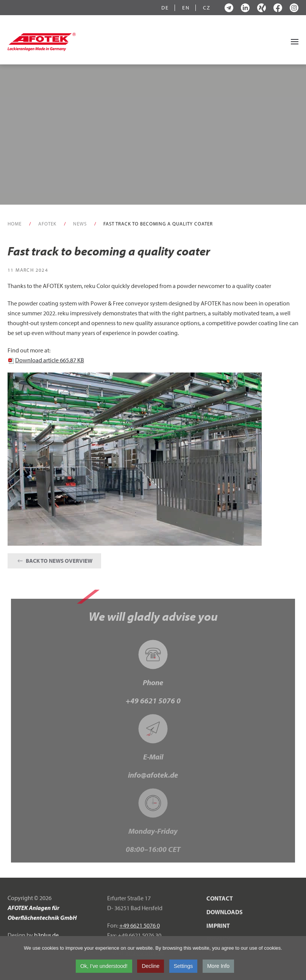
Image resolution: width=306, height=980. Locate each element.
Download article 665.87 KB (46, 360)
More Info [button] (218, 967)
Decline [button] (151, 967)
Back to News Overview (54, 561)
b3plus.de (46, 936)
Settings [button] (183, 967)
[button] (295, 42)
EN (186, 8)
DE (165, 8)
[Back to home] (42, 42)
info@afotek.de (153, 775)
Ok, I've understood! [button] (104, 967)
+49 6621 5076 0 (153, 701)
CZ (207, 8)
